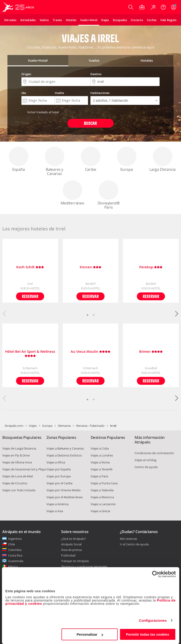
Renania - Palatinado (90, 426)
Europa (127, 159)
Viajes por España (59, 469)
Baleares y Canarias (55, 161)
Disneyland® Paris (109, 195)
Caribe (91, 159)
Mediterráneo (72, 193)
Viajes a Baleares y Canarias (65, 448)
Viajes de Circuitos (15, 483)
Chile (12, 544)
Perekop (151, 267)
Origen (26, 74)
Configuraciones (153, 620)
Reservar (30, 296)
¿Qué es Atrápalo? (74, 539)
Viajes (33, 426)
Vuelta (59, 93)
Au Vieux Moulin (90, 352)
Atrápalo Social (71, 544)
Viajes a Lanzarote (103, 504)
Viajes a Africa (56, 462)
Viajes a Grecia (100, 511)
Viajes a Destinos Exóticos (64, 455)
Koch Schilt (30, 267)
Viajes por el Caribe (59, 483)
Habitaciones (100, 93)
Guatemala (16, 561)
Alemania (64, 426)
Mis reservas (128, 539)
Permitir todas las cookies (148, 634)
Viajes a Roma (100, 462)
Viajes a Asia (55, 511)
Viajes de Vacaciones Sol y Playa (24, 469)
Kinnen (90, 267)
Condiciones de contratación (154, 453)
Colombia (15, 550)
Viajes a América (58, 504)
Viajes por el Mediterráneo (65, 497)
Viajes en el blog (145, 460)
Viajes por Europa (59, 476)
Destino (96, 74)
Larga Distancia (163, 159)
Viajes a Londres (102, 455)
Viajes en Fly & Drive (16, 455)
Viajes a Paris (99, 476)
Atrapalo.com (14, 426)
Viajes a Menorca (102, 497)
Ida (24, 93)
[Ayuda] (163, 7)
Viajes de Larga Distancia (19, 448)
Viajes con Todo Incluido (19, 490)
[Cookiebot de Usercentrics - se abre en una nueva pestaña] (155, 574)
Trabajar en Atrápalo (75, 561)
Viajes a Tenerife (102, 469)
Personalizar (90, 634)
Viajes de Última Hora (17, 462)
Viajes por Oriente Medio (64, 490)
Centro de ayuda (146, 467)
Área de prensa (71, 550)
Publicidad (68, 555)
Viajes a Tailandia (102, 490)
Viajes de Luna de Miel (18, 476)
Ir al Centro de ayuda (134, 544)
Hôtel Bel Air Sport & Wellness (30, 354)
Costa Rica (15, 555)
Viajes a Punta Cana (104, 483)
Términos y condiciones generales (84, 566)
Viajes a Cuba (100, 448)
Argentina (15, 539)
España (19, 159)
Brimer (151, 352)
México (13, 566)
